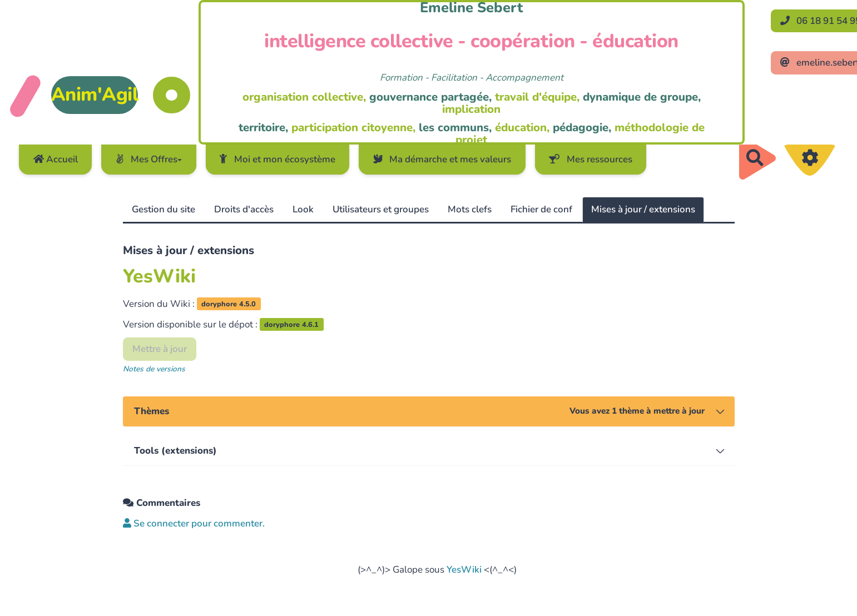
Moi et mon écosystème (278, 159)
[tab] (429, 411)
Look (303, 209)
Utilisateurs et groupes (381, 209)
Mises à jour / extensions (643, 209)
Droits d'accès (244, 209)
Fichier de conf (541, 209)
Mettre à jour (160, 349)
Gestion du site (164, 209)
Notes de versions (154, 369)
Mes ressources (591, 159)
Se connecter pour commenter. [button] (194, 523)
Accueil (56, 159)
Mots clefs (470, 209)
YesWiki (464, 570)
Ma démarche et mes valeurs (442, 159)
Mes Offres (149, 159)
